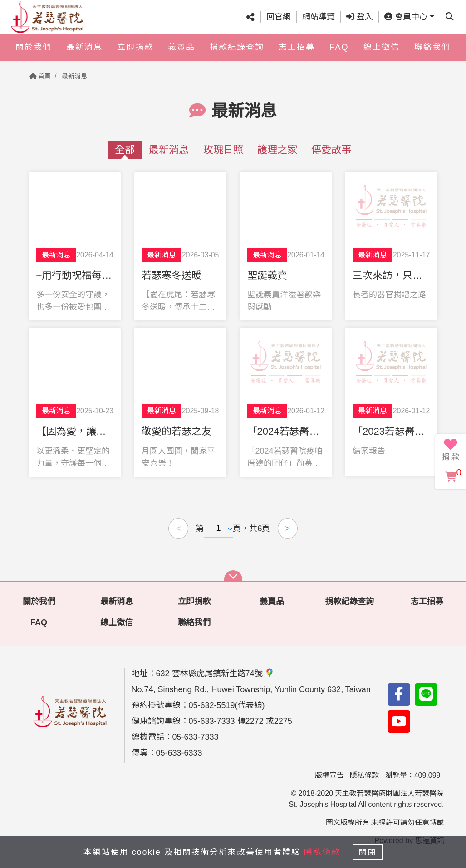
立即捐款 (135, 54)
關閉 (371, 851)
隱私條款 (364, 775)
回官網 (279, 20)
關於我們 (34, 54)
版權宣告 (329, 775)
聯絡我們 (432, 54)
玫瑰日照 (223, 150)
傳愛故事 (331, 150)
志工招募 (297, 54)
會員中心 (406, 20)
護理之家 (277, 150)
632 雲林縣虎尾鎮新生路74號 (215, 674)
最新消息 (84, 54)
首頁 (40, 76)
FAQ (339, 54)
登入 (360, 20)
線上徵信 (382, 54)
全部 (125, 150)
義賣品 (181, 54)
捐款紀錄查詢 (237, 54)
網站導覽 (319, 20)
